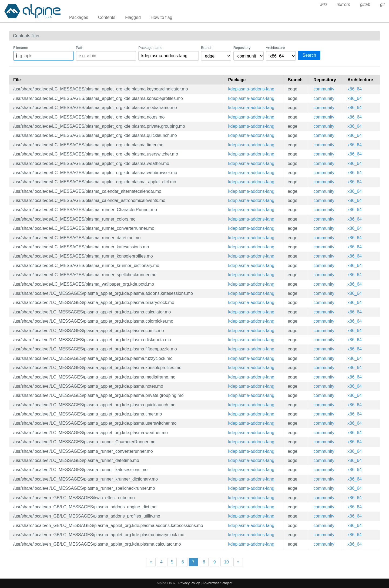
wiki (323, 4)
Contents (107, 17)
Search (309, 55)
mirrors (343, 4)
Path (80, 48)
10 (226, 562)
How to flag (162, 17)
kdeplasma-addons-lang (251, 89)
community (324, 89)
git (382, 4)
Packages (79, 17)
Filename (21, 48)
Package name (150, 48)
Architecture (275, 48)
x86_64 (355, 89)
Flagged (133, 17)
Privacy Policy (189, 583)
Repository (242, 48)
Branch (207, 48)
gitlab (365, 4)
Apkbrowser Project (217, 583)
